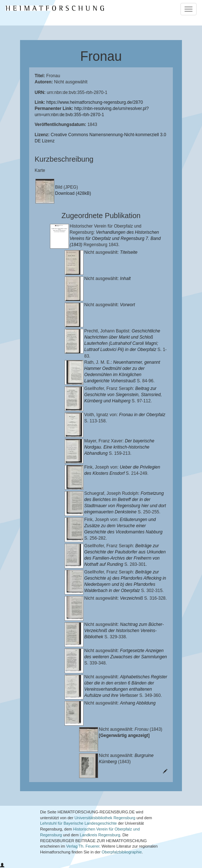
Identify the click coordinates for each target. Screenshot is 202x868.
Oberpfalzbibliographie (122, 852)
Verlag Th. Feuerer (83, 846)
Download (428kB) (73, 193)
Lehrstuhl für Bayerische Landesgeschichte (78, 823)
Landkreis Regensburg (100, 835)
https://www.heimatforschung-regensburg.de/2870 (95, 102)
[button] (2, 865)
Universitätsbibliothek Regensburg (105, 818)
